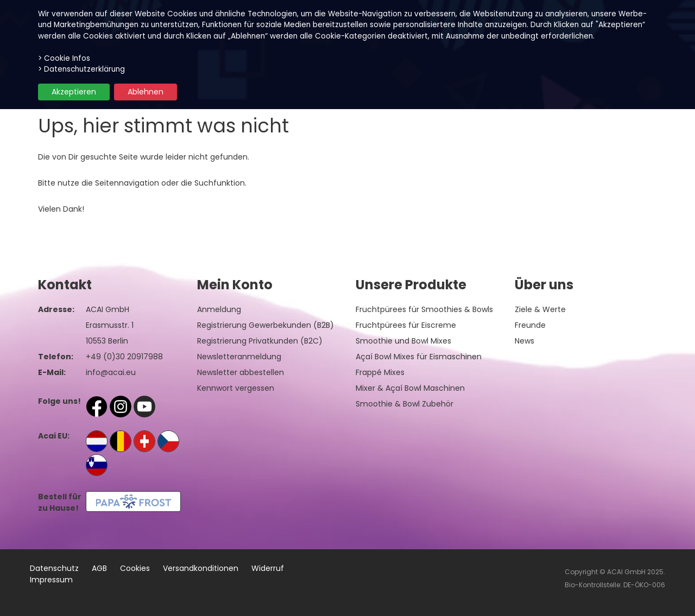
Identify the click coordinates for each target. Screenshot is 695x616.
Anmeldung (219, 309)
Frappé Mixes (380, 372)
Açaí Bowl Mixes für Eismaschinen (419, 357)
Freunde (530, 325)
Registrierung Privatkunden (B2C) (260, 341)
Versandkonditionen (201, 568)
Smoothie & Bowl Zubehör (405, 404)
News (525, 341)
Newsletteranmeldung (239, 357)
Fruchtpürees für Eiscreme (406, 325)
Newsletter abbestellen (241, 372)
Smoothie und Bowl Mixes (403, 341)
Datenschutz (54, 568)
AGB (99, 568)
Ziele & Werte (540, 309)
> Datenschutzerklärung (81, 69)
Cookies (135, 568)
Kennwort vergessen (236, 388)
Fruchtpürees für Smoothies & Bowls (424, 309)
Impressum (51, 580)
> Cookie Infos (64, 58)
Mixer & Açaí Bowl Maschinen (410, 388)
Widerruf (268, 568)
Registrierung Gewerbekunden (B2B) (266, 325)
